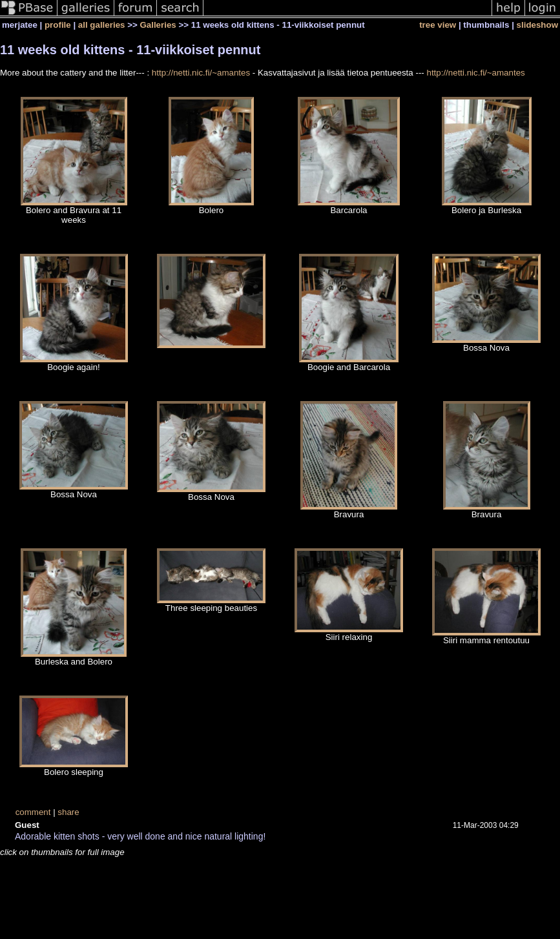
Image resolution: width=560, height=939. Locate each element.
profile (58, 25)
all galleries (102, 25)
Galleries (158, 25)
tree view (438, 25)
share (68, 812)
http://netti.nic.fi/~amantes (201, 73)
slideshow (537, 25)
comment (33, 812)
